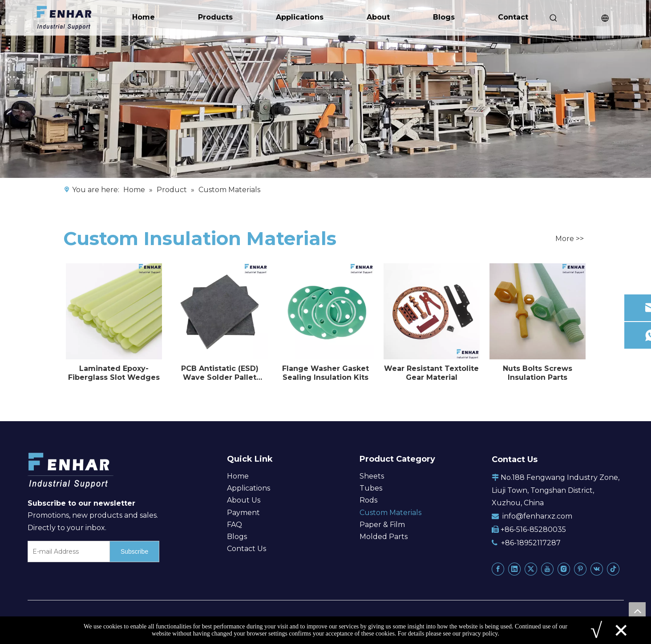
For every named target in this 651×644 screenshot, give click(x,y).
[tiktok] (613, 569)
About (378, 17)
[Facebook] (498, 569)
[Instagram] (564, 569)
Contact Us (247, 549)
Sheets (372, 476)
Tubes (371, 488)
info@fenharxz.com (537, 516)
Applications (300, 17)
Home (144, 17)
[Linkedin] (514, 569)
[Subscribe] (134, 551)
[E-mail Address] (67, 551)
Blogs (444, 17)
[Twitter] (531, 569)
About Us (244, 500)
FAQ (235, 525)
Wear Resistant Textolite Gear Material (431, 373)
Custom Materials (390, 513)
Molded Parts (384, 537)
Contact (513, 17)
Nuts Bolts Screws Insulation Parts (538, 373)
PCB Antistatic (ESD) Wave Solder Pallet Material (220, 373)
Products (215, 17)
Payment (243, 513)
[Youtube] (547, 569)
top (637, 611)
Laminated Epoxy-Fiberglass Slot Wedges (114, 373)
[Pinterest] (580, 569)
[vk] (597, 569)
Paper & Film (382, 525)
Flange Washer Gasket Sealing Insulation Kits (325, 373)
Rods (368, 500)
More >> (570, 239)
